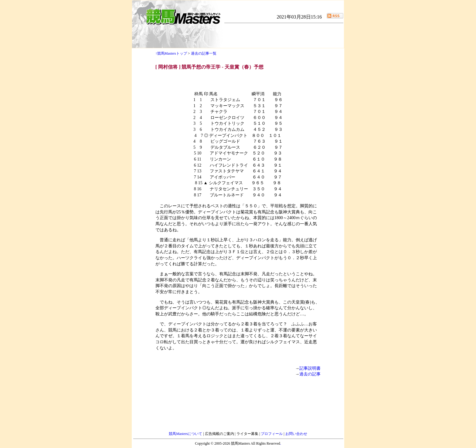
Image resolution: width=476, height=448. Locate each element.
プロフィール (272, 434)
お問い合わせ (296, 434)
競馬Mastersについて (186, 434)
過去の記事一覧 (204, 53)
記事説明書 (310, 368)
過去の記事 (310, 374)
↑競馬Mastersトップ (171, 53)
